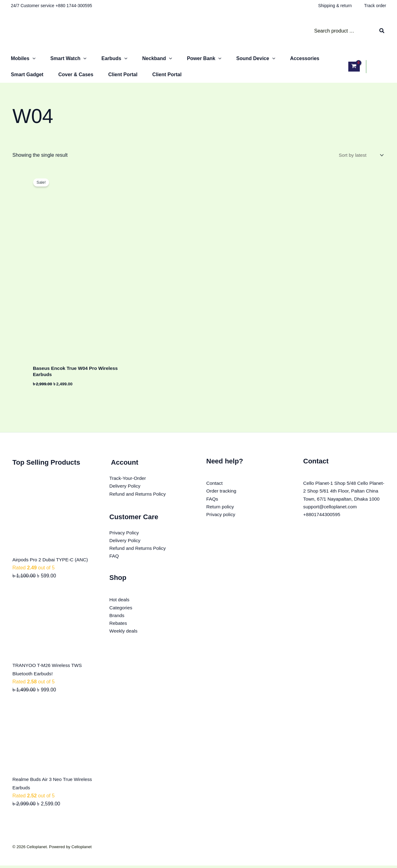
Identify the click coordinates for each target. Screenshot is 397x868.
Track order (375, 6)
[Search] (382, 31)
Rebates (119, 629)
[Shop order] (360, 155)
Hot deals (120, 605)
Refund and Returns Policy (139, 497)
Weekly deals (124, 638)
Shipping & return (335, 6)
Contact (215, 486)
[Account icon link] (379, 67)
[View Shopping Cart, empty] (354, 66)
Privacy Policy (125, 536)
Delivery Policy (126, 489)
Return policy (221, 510)
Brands (117, 621)
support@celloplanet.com (331, 518)
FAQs (212, 502)
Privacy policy (221, 518)
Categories (121, 613)
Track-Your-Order (129, 481)
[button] (33, 59)
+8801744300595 (323, 527)
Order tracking (222, 494)
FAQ (114, 561)
